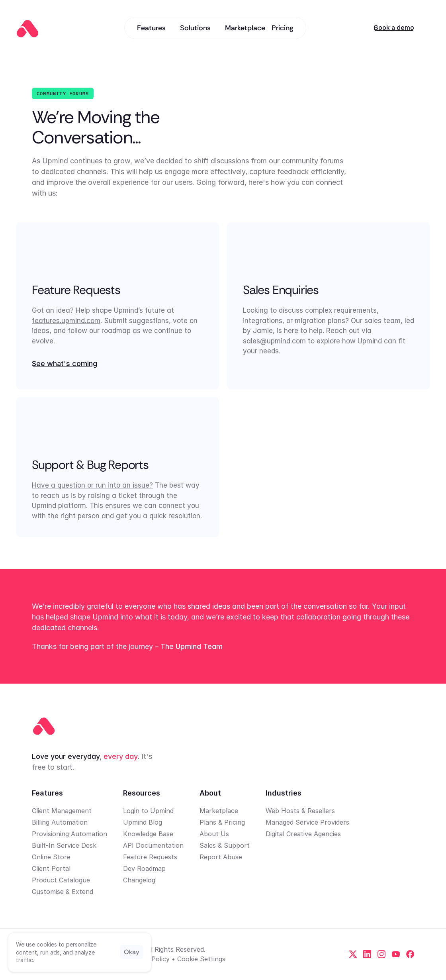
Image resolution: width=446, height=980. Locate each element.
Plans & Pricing (222, 822)
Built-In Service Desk (64, 845)
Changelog (139, 880)
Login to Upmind (148, 811)
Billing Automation (60, 822)
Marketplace (219, 811)
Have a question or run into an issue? (92, 485)
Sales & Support (225, 845)
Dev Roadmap (144, 868)
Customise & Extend (63, 892)
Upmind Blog (143, 822)
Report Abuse (221, 857)
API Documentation (153, 845)
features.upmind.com (66, 321)
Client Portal (51, 868)
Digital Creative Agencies (303, 834)
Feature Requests (150, 857)
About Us (214, 834)
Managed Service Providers (307, 822)
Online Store (51, 857)
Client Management (62, 811)
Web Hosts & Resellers (300, 811)
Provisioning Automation (69, 834)
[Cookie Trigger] (201, 959)
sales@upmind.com (274, 341)
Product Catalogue (61, 880)
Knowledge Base (148, 834)
